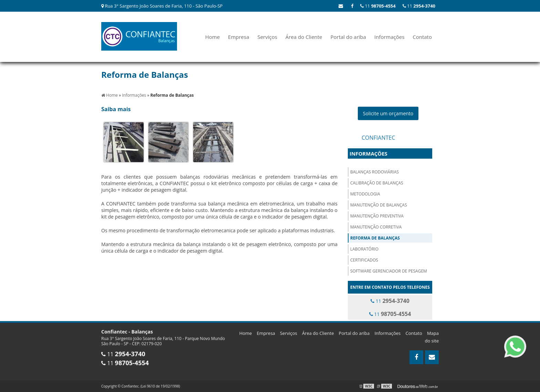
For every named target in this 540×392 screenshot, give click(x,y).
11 (419, 6)
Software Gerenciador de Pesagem (389, 271)
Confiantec (378, 138)
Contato (422, 37)
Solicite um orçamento (388, 113)
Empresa (238, 37)
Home (212, 37)
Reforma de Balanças (375, 238)
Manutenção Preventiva (377, 216)
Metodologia (365, 194)
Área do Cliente (304, 37)
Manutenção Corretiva (376, 227)
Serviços (267, 37)
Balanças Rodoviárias (375, 172)
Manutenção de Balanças (379, 205)
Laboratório (364, 249)
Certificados (364, 260)
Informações (390, 37)
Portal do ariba (348, 37)
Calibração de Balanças (377, 183)
